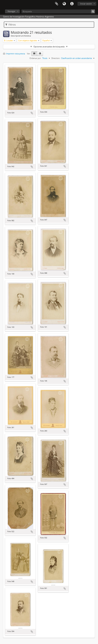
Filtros (11, 25)
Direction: (56, 58)
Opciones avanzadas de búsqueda (49, 47)
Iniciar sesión (86, 4)
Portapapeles (57, 4)
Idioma (64, 4)
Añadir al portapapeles (32, 113)
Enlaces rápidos (72, 4)
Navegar (11, 11)
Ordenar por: (35, 58)
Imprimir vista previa (14, 54)
